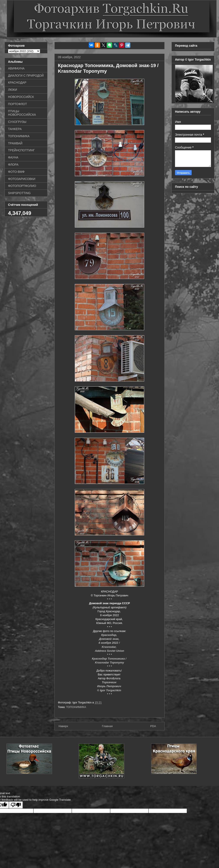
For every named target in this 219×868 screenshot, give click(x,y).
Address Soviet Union (109, 651)
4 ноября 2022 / (109, 643)
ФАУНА (13, 157)
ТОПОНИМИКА (76, 707)
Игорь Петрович (109, 686)
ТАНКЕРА (15, 129)
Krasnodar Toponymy (109, 663)
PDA (153, 726)
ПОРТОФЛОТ (17, 104)
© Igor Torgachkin (110, 690)
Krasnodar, (109, 647)
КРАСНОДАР (17, 83)
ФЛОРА (13, 165)
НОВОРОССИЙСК (21, 97)
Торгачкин (109, 682)
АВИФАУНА (16, 68)
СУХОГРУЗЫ (17, 122)
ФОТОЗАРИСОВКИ (22, 179)
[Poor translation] (16, 805)
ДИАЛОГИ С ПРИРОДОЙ (26, 76)
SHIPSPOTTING (19, 193)
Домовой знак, (109, 639)
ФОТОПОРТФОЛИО (22, 186)
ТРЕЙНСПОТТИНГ (21, 150)
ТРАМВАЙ (15, 143)
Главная (107, 726)
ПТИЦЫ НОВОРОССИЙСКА (22, 113)
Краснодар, (110, 635)
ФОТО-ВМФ (16, 172)
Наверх (63, 726)
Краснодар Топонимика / (109, 659)
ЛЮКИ (13, 90)
